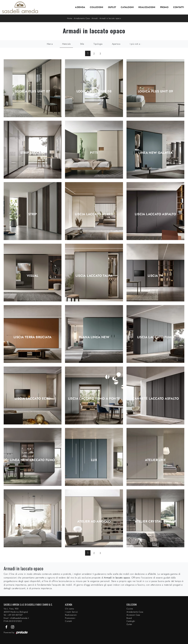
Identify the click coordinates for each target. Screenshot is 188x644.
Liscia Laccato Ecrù (33, 399)
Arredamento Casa (82, 18)
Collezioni (97, 7)
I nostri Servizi (71, 612)
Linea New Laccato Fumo (33, 460)
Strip (33, 214)
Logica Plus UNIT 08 (94, 91)
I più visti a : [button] (136, 44)
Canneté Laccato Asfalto (155, 399)
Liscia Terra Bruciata (33, 337)
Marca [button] (50, 44)
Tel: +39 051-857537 (13, 615)
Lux (94, 460)
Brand (129, 618)
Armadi (95, 18)
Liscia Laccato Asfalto (155, 214)
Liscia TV (155, 276)
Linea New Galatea (155, 153)
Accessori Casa (133, 615)
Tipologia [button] (98, 44)
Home (70, 18)
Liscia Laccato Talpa (94, 276)
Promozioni (70, 618)
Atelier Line (155, 460)
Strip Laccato (33, 153)
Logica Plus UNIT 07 (33, 91)
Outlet (112, 7)
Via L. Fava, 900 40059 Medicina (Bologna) (16, 610)
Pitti (94, 153)
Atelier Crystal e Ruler (155, 521)
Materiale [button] (66, 44)
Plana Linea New (94, 337)
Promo (164, 7)
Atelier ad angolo (94, 521)
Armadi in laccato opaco (110, 18)
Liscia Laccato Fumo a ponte (94, 399)
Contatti (179, 7)
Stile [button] (82, 44)
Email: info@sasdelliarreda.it (16, 618)
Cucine (130, 609)
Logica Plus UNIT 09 (155, 91)
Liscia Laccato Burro (94, 214)
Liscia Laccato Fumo (156, 337)
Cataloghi (127, 7)
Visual (33, 276)
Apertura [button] (116, 44)
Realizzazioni (147, 7)
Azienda (80, 7)
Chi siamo (69, 609)
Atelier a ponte (33, 521)
